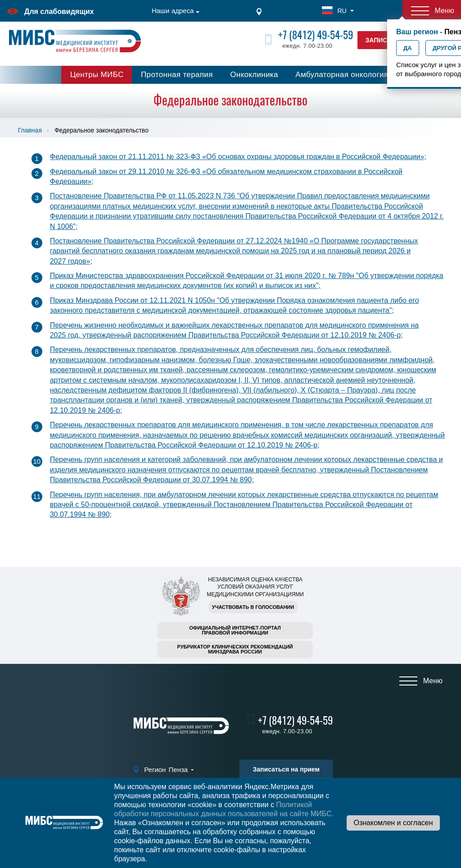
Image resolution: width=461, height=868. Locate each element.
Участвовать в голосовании (253, 607)
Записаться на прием (286, 769)
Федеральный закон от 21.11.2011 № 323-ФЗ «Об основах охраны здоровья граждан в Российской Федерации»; (238, 157)
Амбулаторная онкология (342, 75)
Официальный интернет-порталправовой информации (235, 630)
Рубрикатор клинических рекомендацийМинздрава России (235, 649)
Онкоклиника (254, 75)
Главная (30, 130)
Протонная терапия (177, 75)
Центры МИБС (97, 75)
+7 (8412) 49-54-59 (316, 35)
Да (408, 48)
